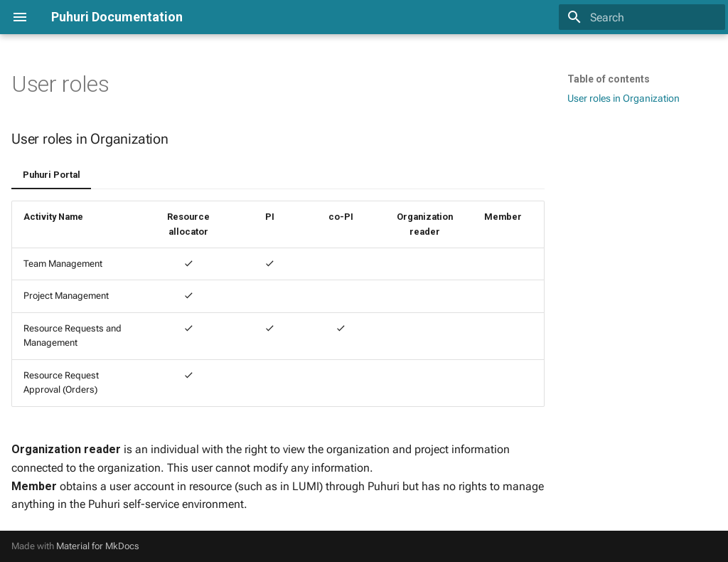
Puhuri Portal (52, 175)
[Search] (642, 17)
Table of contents (609, 79)
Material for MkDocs (98, 546)
